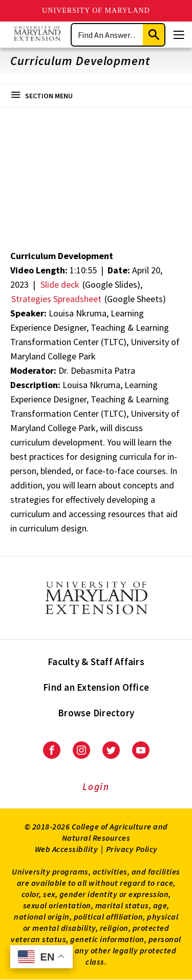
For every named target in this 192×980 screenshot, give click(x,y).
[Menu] (179, 35)
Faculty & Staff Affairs (96, 662)
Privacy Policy (132, 849)
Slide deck (60, 284)
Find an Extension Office (96, 687)
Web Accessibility (67, 849)
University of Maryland (96, 10)
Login (96, 786)
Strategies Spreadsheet (56, 299)
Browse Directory (96, 713)
